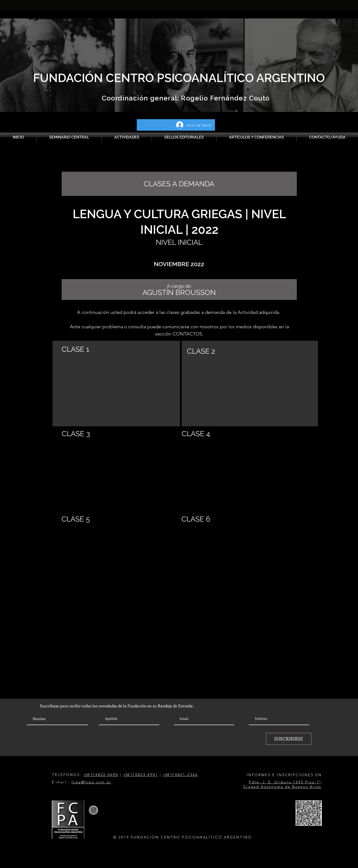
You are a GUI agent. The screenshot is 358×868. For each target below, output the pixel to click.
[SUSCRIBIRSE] (289, 739)
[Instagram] (93, 810)
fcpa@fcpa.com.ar (91, 782)
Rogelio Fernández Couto (224, 98)
